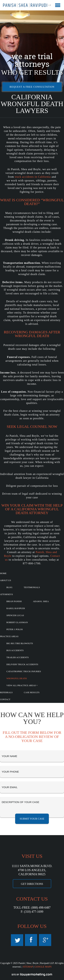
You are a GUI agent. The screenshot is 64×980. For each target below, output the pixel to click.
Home (3, 573)
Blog (9, 587)
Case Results (32, 692)
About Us (5, 580)
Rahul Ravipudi (16, 608)
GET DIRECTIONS (32, 884)
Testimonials (32, 587)
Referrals (6, 692)
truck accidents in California (33, 177)
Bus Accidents (15, 650)
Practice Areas (9, 636)
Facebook (31, 940)
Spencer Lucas (15, 615)
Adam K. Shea (41, 601)
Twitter (17, 940)
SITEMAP (28, 967)
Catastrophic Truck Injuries (24, 671)
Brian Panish (14, 601)
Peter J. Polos (15, 629)
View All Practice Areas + (22, 685)
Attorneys (6, 594)
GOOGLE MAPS (43, 967)
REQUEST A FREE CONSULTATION (32, 87)
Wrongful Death (17, 678)
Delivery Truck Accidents (22, 664)
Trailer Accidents (18, 657)
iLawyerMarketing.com (32, 975)
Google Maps (45, 940)
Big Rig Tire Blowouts (20, 643)
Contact (5, 699)
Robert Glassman (17, 622)
